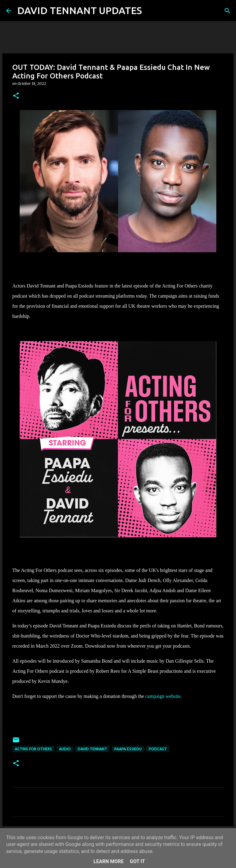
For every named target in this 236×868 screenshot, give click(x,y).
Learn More (108, 861)
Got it (137, 861)
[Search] (151, 11)
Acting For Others (33, 749)
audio (65, 749)
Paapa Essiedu (128, 749)
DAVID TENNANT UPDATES (80, 10)
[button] (16, 96)
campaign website (163, 696)
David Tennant (92, 749)
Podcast (158, 749)
